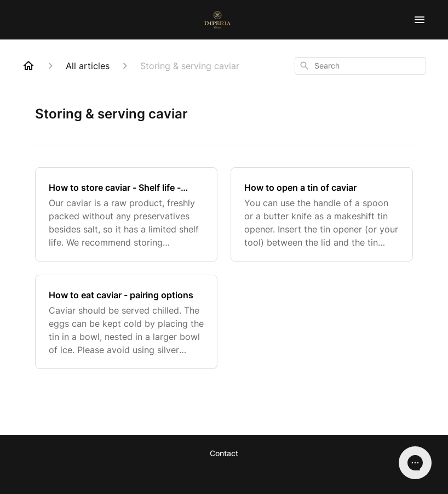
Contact (224, 453)
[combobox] (360, 66)
